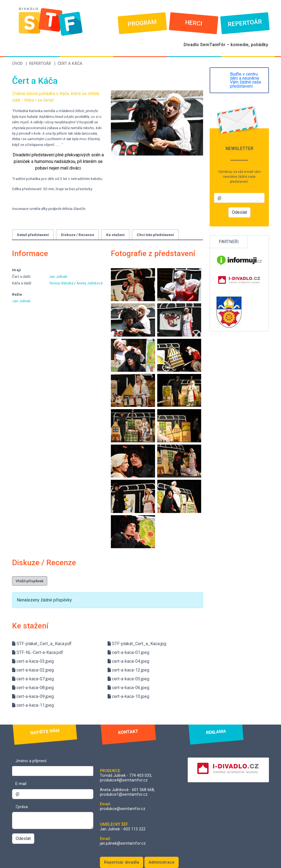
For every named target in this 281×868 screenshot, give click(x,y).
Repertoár (245, 23)
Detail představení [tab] (33, 235)
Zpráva (22, 807)
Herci (194, 23)
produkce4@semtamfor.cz (124, 780)
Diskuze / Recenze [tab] (78, 235)
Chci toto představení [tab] (155, 235)
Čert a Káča (70, 64)
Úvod (17, 64)
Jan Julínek (58, 276)
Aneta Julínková (90, 283)
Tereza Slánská (61, 283)
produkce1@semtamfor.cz (124, 794)
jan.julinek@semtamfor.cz (123, 843)
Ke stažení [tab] (115, 235)
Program (142, 23)
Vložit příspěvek (30, 581)
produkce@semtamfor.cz (123, 809)
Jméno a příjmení (31, 761)
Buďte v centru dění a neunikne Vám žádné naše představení (246, 80)
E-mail (21, 784)
